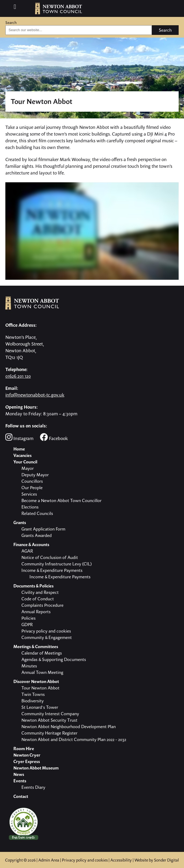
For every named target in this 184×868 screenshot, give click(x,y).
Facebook (54, 437)
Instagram (19, 437)
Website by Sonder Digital (157, 860)
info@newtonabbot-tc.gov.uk (35, 395)
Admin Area (49, 860)
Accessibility (121, 860)
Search (11, 22)
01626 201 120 (18, 376)
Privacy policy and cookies (85, 860)
